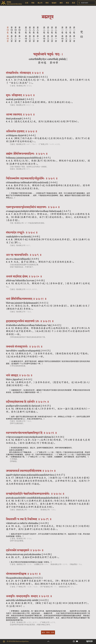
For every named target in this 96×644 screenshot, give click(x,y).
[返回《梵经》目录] (48, 632)
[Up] (48, 641)
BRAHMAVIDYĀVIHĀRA (14, 4)
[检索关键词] (86, 3)
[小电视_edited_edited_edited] (74, 641)
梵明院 (9, 2)
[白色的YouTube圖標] (77, 641)
